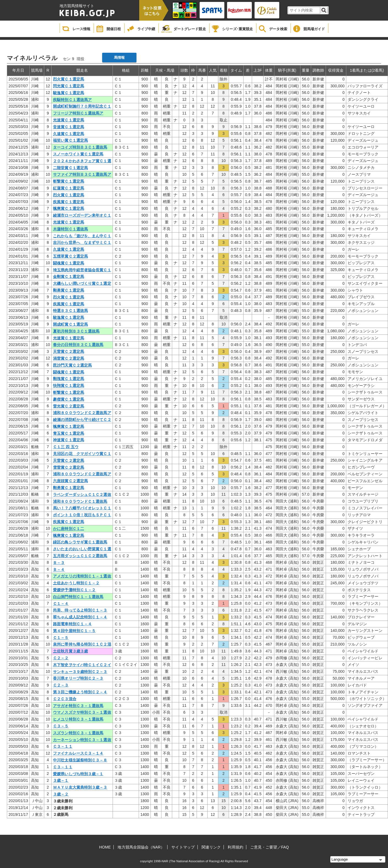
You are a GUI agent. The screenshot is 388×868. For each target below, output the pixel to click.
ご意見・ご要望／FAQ (270, 847)
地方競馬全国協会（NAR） (141, 847)
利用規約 (235, 847)
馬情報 (119, 58)
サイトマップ (183, 847)
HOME (105, 847)
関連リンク (211, 847)
